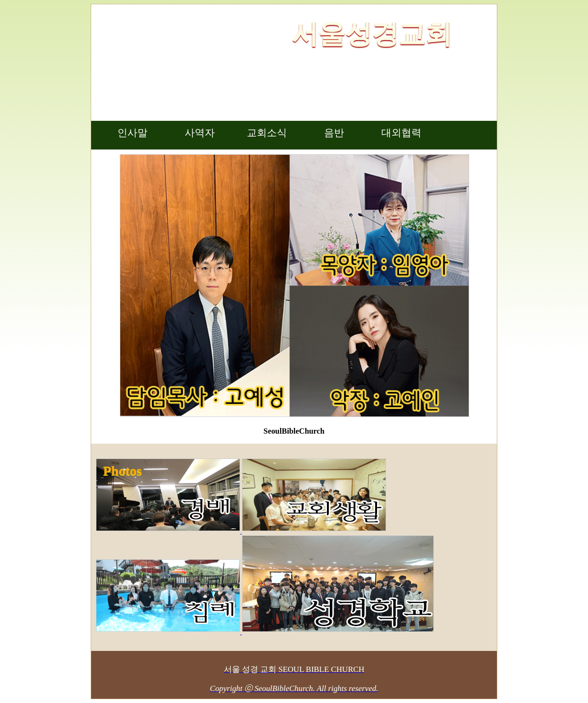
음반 (334, 133)
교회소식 (267, 133)
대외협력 (401, 133)
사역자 (200, 133)
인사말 (132, 133)
